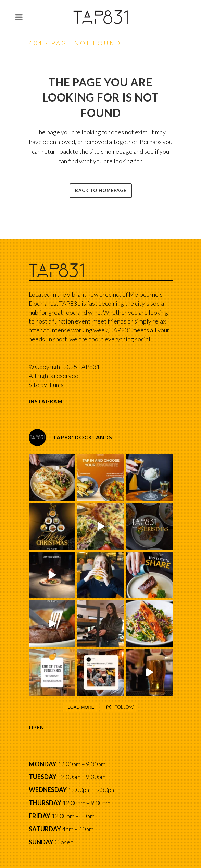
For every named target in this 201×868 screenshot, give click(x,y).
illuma (56, 385)
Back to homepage (101, 190)
